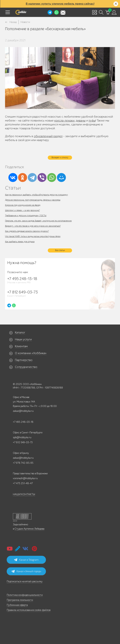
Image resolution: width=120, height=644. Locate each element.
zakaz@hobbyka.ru (23, 411)
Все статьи (60, 250)
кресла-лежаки (64, 121)
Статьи (13, 188)
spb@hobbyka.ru (22, 437)
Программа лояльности (20, 600)
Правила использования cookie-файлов (29, 610)
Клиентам (21, 346)
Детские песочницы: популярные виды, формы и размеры (33, 200)
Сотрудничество (26, 367)
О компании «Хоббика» (31, 353)
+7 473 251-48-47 (23, 483)
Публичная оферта (17, 605)
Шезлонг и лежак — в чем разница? (22, 210)
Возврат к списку (60, 157)
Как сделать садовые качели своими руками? (27, 231)
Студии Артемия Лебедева (29, 529)
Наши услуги (23, 339)
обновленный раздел (48, 136)
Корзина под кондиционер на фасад (23, 205)
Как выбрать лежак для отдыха (20, 242)
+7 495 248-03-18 (23, 422)
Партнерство (24, 360)
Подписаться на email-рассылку (25, 581)
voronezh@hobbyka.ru (25, 478)
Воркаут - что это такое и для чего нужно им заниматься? (33, 226)
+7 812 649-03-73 (23, 442)
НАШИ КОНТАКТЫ (24, 494)
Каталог (20, 333)
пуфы (92, 121)
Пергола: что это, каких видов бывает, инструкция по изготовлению (38, 221)
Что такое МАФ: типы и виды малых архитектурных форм (33, 236)
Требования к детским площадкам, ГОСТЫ (26, 215)
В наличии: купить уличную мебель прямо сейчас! (60, 4)
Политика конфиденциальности (25, 595)
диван (80, 121)
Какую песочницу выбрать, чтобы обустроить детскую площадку (36, 195)
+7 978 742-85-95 (23, 463)
